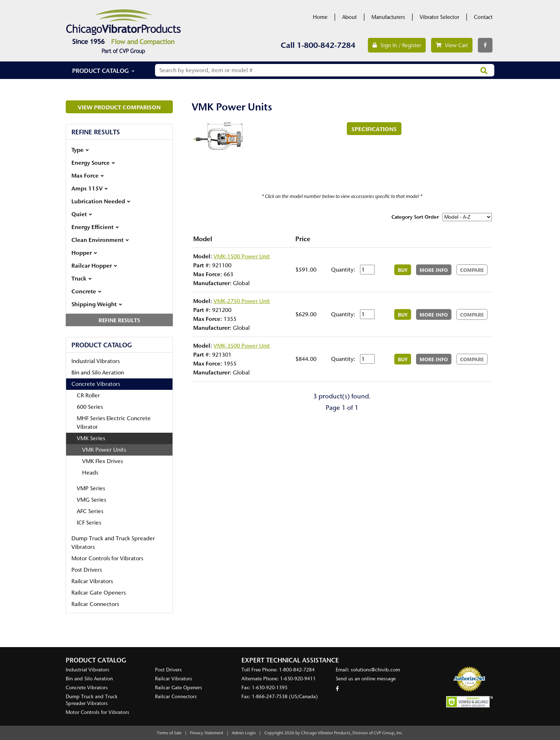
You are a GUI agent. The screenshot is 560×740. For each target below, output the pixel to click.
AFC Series (90, 511)
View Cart (452, 45)
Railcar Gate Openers (99, 593)
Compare (472, 270)
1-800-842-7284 (326, 45)
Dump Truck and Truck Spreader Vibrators (113, 543)
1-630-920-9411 (298, 679)
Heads (90, 473)
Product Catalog (101, 71)
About (349, 17)
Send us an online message (366, 679)
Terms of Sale (169, 733)
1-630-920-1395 (270, 688)
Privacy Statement (207, 733)
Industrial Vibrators (96, 361)
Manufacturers (388, 17)
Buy (403, 270)
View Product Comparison (119, 107)
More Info (434, 270)
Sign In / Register (397, 45)
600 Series (90, 407)
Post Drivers (87, 570)
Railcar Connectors (95, 604)
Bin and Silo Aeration (98, 373)
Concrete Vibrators (96, 384)
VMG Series (91, 500)
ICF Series (89, 523)
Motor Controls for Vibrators (107, 558)
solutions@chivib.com (375, 670)
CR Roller (88, 395)
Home (320, 17)
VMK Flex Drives (102, 461)
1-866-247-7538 (270, 697)
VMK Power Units (104, 450)
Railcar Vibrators (92, 581)
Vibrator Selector (439, 17)
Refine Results (119, 320)
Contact (483, 17)
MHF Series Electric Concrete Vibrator (114, 423)
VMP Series (91, 488)
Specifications (374, 129)
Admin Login (244, 733)
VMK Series (91, 438)
